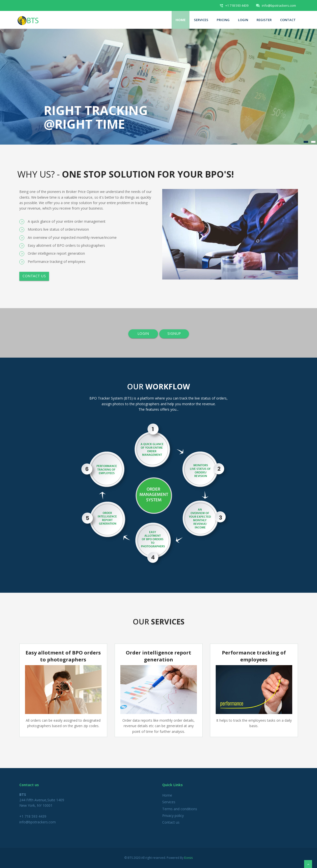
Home (181, 20)
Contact (288, 20)
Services (201, 20)
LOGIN (143, 333)
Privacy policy (173, 816)
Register (264, 20)
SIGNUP (174, 333)
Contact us (34, 276)
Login (243, 20)
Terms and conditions (180, 809)
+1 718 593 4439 (237, 5)
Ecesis (188, 858)
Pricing (223, 20)
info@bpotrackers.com (279, 5)
